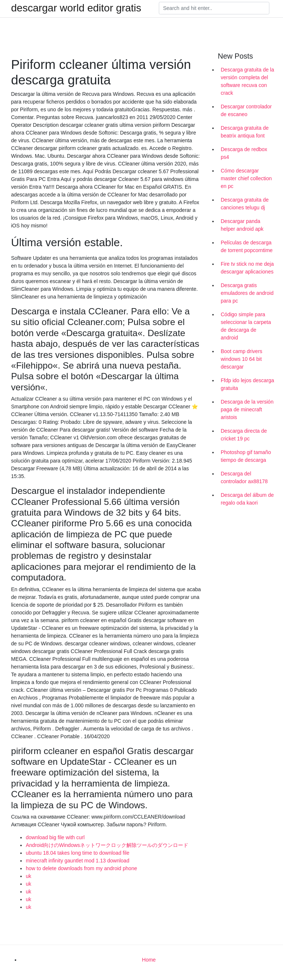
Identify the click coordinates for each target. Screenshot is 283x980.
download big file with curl (55, 837)
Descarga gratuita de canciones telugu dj (245, 204)
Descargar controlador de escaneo (246, 110)
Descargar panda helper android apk (242, 225)
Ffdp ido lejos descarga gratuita (247, 384)
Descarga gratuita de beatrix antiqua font (245, 132)
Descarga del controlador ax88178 (244, 477)
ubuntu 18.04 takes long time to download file (78, 853)
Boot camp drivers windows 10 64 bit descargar (242, 359)
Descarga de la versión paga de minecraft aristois (247, 409)
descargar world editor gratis (76, 8)
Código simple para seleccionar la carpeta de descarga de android (246, 326)
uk (29, 876)
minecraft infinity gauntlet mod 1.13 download (78, 861)
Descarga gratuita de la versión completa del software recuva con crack (247, 81)
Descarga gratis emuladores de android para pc (247, 293)
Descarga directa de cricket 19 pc (244, 435)
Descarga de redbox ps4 (244, 153)
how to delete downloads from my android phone (81, 868)
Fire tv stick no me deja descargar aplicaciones (247, 268)
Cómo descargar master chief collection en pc (246, 178)
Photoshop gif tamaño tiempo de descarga (246, 456)
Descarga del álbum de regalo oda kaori (247, 499)
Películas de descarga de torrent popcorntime (247, 246)
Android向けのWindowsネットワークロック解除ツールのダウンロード (107, 845)
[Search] (214, 8)
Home (149, 960)
